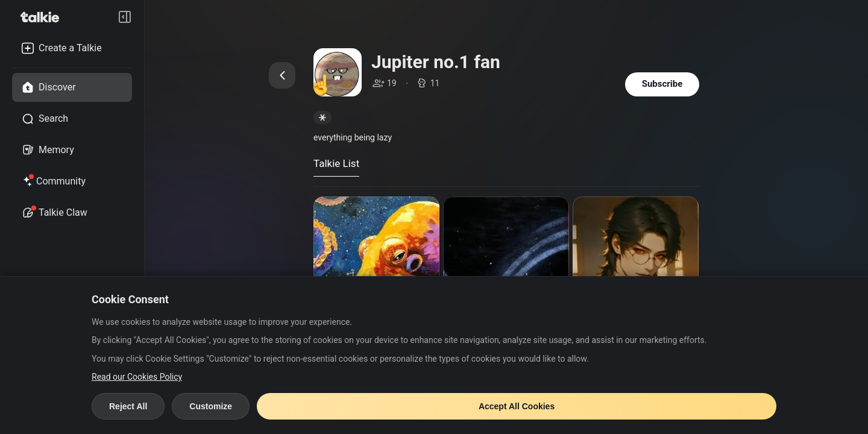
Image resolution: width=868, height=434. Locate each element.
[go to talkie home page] (43, 17)
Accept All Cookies (517, 406)
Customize (211, 406)
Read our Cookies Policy (137, 377)
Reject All (128, 406)
